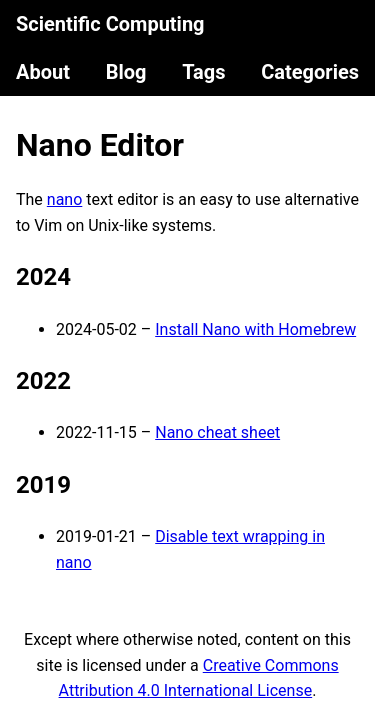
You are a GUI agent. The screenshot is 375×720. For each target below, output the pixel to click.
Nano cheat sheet (217, 432)
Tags (203, 72)
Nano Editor (100, 145)
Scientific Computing (110, 24)
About (43, 72)
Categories (310, 72)
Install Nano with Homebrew (255, 329)
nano (65, 199)
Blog (126, 72)
